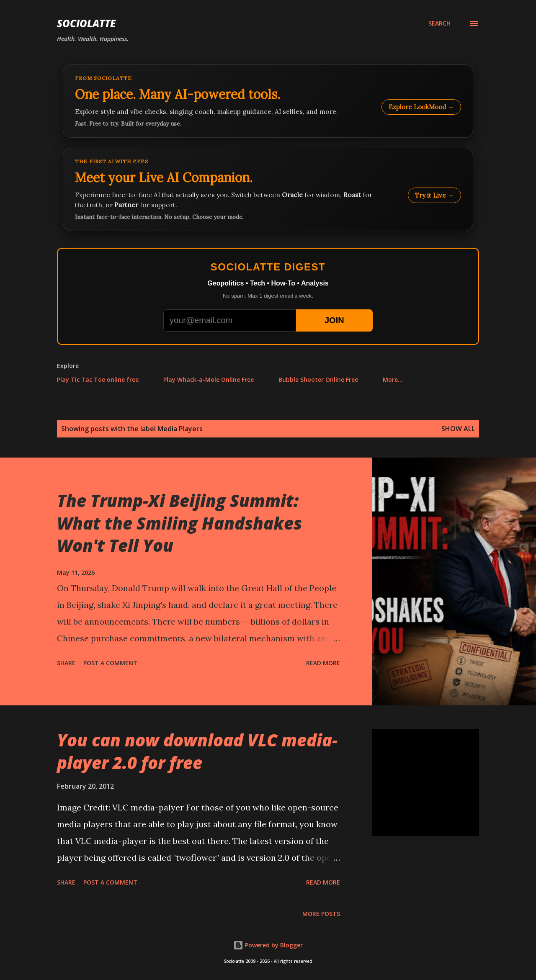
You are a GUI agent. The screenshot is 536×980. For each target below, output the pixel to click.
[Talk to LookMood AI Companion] (268, 189)
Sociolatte (86, 23)
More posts (321, 914)
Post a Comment (110, 663)
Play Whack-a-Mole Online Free (209, 379)
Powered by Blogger (268, 945)
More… (393, 379)
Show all (458, 429)
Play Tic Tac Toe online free (98, 379)
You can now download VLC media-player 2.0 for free (197, 751)
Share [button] (66, 663)
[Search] (439, 23)
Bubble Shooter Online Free (318, 379)
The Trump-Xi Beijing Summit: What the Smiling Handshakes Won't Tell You (179, 523)
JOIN (334, 320)
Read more (323, 663)
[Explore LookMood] (268, 101)
